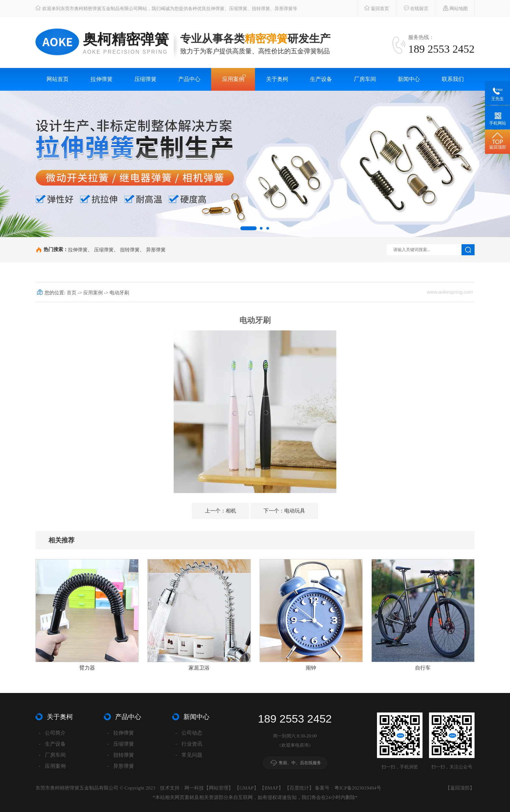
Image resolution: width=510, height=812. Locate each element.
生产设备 (321, 79)
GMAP (246, 788)
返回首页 (373, 8)
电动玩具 (284, 511)
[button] (248, 228)
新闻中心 (409, 79)
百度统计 (299, 788)
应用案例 (233, 79)
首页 (72, 293)
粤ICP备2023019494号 (358, 788)
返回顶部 (460, 788)
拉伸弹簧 (101, 79)
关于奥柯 (277, 79)
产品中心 (189, 79)
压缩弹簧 (145, 79)
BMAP (271, 788)
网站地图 (452, 8)
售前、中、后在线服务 (300, 763)
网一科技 (194, 788)
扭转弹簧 (130, 250)
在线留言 (413, 8)
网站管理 (219, 788)
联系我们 (453, 79)
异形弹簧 (156, 250)
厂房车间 (365, 79)
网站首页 (58, 79)
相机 (221, 511)
